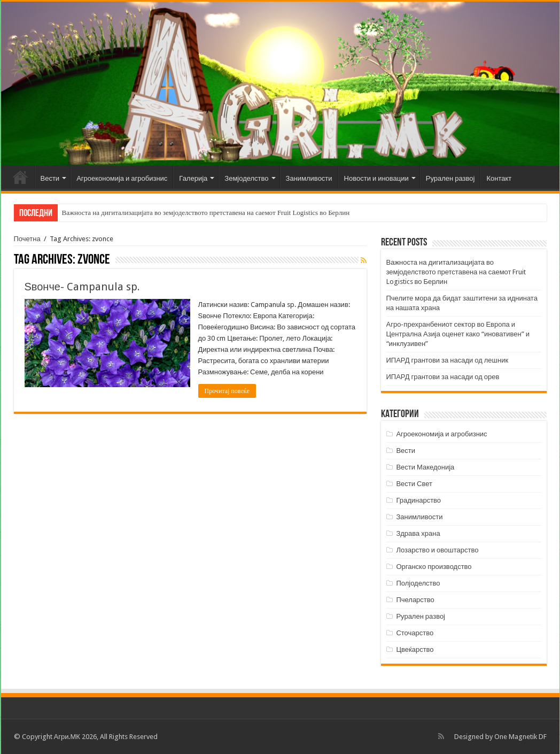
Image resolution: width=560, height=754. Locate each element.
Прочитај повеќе (227, 391)
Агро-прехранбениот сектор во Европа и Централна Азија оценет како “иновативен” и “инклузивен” (458, 334)
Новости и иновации (376, 178)
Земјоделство (246, 178)
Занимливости (309, 178)
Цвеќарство (415, 649)
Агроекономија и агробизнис (122, 178)
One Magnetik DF (520, 737)
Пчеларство (415, 600)
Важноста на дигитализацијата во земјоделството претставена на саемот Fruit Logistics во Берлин (206, 213)
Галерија (193, 178)
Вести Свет (414, 484)
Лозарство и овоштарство (437, 550)
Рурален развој (450, 178)
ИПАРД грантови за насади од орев (443, 377)
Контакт (499, 178)
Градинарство (418, 500)
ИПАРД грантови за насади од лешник (448, 360)
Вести (50, 178)
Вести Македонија (425, 467)
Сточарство (415, 633)
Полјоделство (418, 583)
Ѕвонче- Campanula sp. (82, 287)
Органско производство (434, 567)
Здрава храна (418, 533)
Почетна (20, 177)
